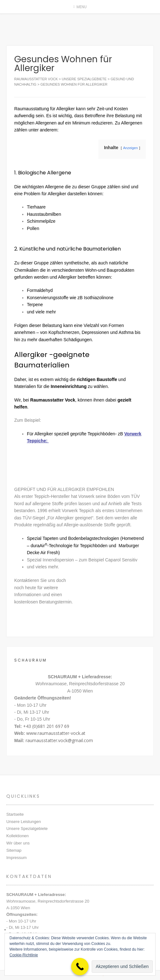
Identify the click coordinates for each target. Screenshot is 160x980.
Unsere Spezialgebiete (27, 829)
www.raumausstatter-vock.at (56, 733)
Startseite (15, 814)
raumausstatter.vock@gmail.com (59, 740)
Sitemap (14, 850)
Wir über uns (18, 843)
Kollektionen (18, 836)
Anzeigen (130, 148)
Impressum (16, 858)
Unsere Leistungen (24, 822)
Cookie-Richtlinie (24, 955)
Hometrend (133, 538)
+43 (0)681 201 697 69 (46, 726)
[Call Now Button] (80, 967)
